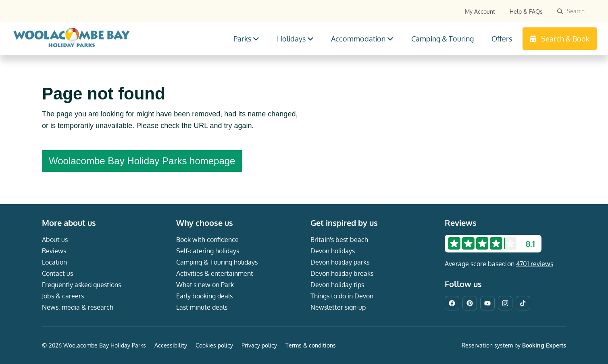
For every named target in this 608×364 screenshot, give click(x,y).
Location (54, 262)
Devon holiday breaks (342, 273)
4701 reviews (535, 264)
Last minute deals (202, 307)
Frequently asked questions (81, 285)
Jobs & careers (63, 296)
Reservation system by (514, 345)
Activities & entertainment (215, 273)
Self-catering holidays (208, 251)
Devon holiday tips (337, 285)
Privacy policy (259, 345)
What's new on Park (205, 285)
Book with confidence (207, 240)
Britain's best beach (339, 240)
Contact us (57, 273)
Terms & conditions (311, 345)
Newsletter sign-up (338, 307)
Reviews (54, 251)
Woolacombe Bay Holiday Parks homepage (142, 161)
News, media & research (78, 307)
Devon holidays (333, 251)
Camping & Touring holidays (217, 262)
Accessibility (171, 345)
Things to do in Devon (342, 296)
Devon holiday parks (340, 262)
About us (55, 240)
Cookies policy (214, 345)
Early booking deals (204, 296)
